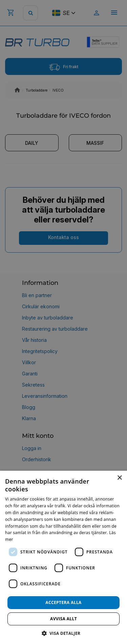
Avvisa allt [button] (63, 619)
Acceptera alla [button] (63, 602)
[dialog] (63, 557)
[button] (64, 633)
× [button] (119, 478)
